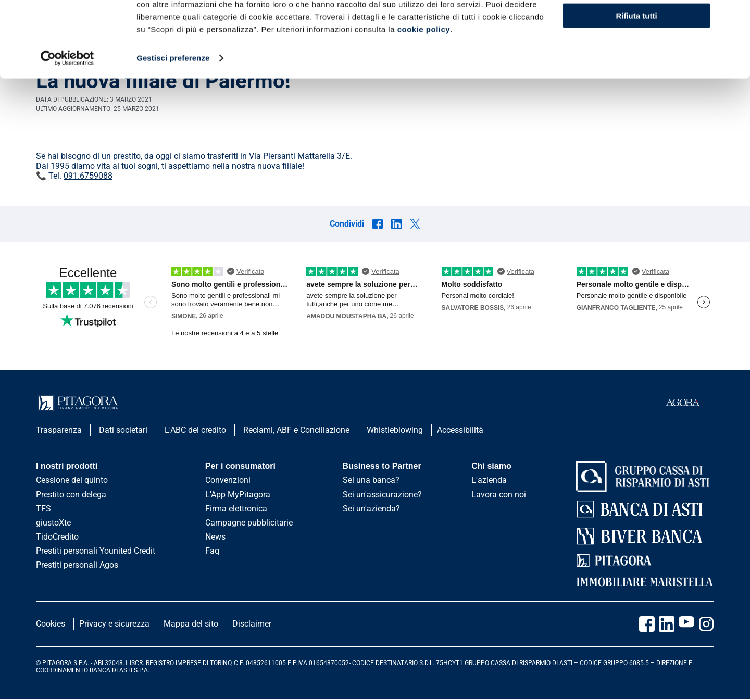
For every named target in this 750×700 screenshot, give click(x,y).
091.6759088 (88, 176)
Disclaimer (252, 624)
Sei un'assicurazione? (382, 495)
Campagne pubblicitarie (249, 523)
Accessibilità (460, 430)
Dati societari (123, 430)
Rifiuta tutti (636, 87)
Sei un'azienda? (371, 509)
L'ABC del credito (195, 430)
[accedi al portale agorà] (690, 403)
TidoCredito (57, 537)
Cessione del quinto (72, 480)
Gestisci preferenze (173, 129)
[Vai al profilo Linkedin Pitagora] (667, 624)
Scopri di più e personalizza (637, 57)
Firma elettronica (236, 509)
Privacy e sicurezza (114, 624)
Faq (212, 551)
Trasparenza (59, 430)
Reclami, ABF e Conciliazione (296, 430)
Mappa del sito (191, 624)
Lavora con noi (499, 495)
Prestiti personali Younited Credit (96, 551)
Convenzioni (228, 480)
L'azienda (489, 480)
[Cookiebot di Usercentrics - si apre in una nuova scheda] (67, 129)
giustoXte (53, 523)
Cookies (51, 624)
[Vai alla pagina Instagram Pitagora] (706, 624)
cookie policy (424, 100)
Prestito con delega (71, 495)
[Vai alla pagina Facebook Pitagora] (647, 624)
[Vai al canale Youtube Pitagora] (686, 624)
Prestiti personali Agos (77, 565)
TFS (43, 509)
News (215, 537)
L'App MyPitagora (238, 495)
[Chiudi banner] (734, 16)
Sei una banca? (371, 480)
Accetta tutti (637, 26)
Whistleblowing (395, 430)
